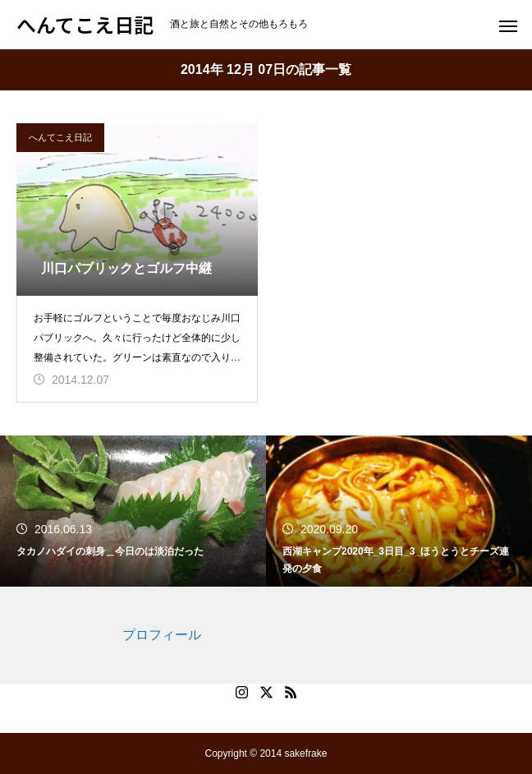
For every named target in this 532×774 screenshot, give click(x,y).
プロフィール (162, 635)
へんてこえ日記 (60, 137)
